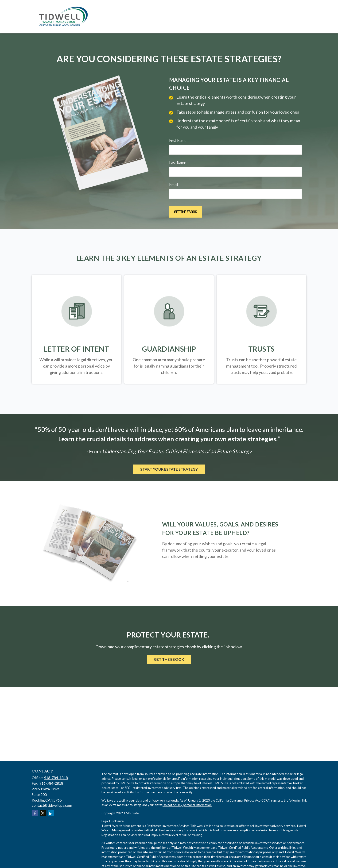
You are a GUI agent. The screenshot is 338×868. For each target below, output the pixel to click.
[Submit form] (185, 212)
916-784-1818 (56, 778)
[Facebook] (35, 813)
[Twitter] (43, 813)
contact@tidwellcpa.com (52, 805)
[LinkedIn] (51, 813)
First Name (178, 140)
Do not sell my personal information (187, 805)
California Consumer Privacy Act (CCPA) (243, 800)
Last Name (178, 162)
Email (173, 184)
